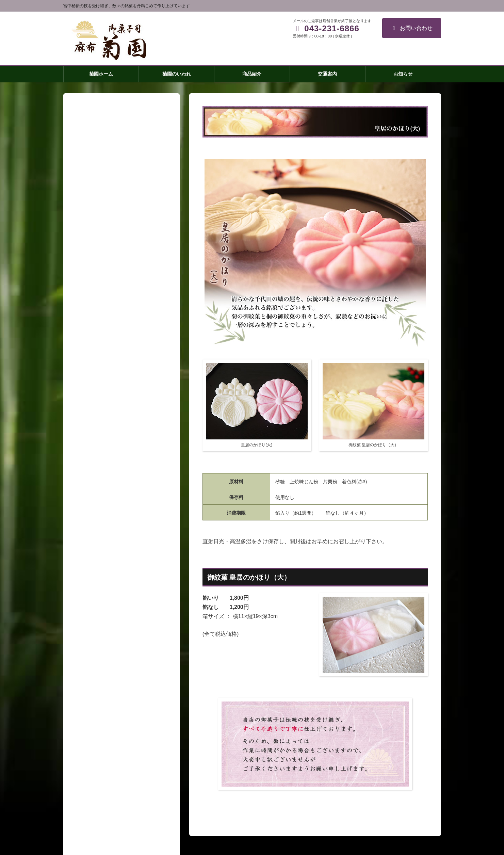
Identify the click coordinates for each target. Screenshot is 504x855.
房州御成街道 (98, 628)
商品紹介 (88, 549)
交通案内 (88, 667)
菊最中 (91, 576)
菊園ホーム (91, 523)
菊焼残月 (93, 562)
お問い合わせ (412, 28)
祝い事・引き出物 (103, 654)
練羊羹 (91, 615)
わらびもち (96, 641)
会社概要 (88, 680)
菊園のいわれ (93, 536)
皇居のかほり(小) (102, 602)
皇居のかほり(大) (102, 588)
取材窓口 (88, 694)
